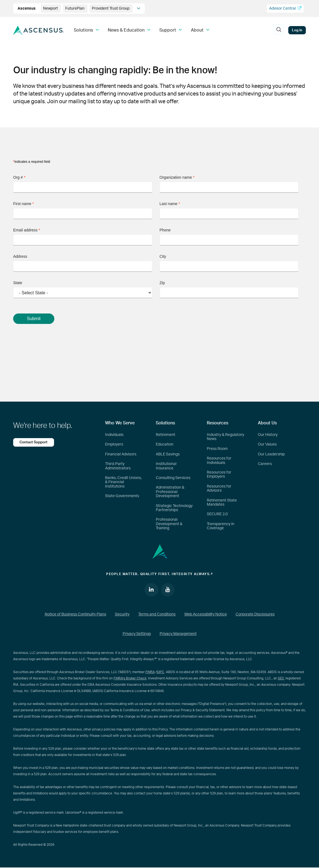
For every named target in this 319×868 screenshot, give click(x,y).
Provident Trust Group (111, 9)
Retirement (166, 435)
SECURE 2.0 (217, 514)
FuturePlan (75, 9)
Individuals (114, 435)
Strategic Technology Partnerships (174, 508)
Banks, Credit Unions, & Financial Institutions (123, 482)
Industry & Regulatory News (225, 437)
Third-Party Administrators (118, 466)
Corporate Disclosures (255, 615)
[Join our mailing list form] (159, 264)
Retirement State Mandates (222, 502)
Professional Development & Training (169, 524)
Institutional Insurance (166, 466)
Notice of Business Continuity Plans (75, 615)
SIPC (160, 672)
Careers (265, 464)
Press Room (217, 449)
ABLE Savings (168, 454)
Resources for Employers (219, 474)
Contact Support (34, 442)
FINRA (150, 672)
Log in (297, 30)
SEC (281, 678)
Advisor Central (285, 8)
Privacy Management (178, 634)
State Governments (122, 496)
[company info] (139, 9)
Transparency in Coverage (221, 526)
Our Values (267, 444)
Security (122, 615)
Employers (114, 444)
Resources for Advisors (219, 488)
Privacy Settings (137, 634)
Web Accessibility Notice (206, 615)
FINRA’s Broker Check (130, 678)
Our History (268, 435)
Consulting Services (173, 478)
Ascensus (27, 9)
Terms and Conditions (157, 615)
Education (165, 444)
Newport (51, 9)
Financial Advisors (121, 454)
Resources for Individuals (219, 460)
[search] (279, 30)
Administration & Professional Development (170, 492)
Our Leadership (271, 454)
